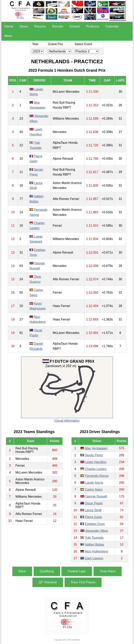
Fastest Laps (77, 571)
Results (58, 26)
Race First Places (83, 582)
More (8, 36)
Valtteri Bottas (94, 545)
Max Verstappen (96, 448)
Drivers (75, 26)
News (24, 26)
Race (22, 571)
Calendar (112, 26)
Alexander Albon (97, 531)
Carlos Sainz (94, 490)
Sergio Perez (94, 455)
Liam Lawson (94, 558)
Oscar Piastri (94, 503)
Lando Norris (94, 483)
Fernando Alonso (97, 476)
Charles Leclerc (96, 469)
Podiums (93, 26)
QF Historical (48, 582)
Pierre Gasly (94, 517)
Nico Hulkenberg (96, 551)
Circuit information (67, 421)
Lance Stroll (93, 510)
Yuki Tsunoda (94, 538)
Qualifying (47, 571)
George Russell (96, 496)
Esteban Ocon (95, 524)
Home (9, 26)
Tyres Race (108, 571)
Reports (40, 26)
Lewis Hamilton (96, 462)
